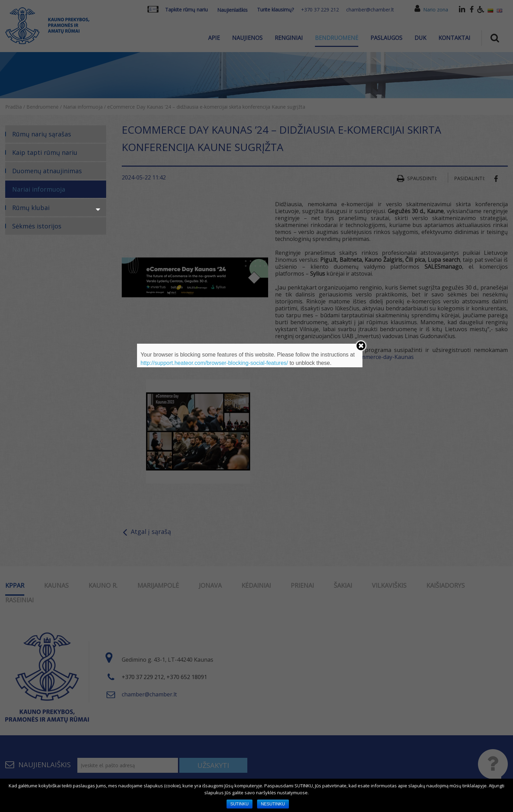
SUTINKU (240, 804)
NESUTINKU (273, 804)
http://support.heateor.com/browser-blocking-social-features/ (214, 363)
